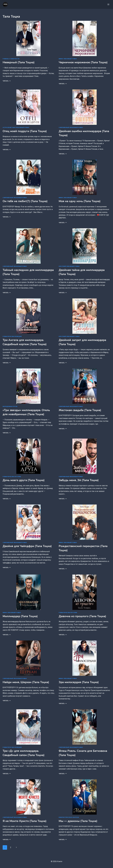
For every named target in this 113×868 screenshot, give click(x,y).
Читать (7, 81)
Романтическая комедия (12, 336)
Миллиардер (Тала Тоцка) (20, 616)
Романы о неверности (11, 59)
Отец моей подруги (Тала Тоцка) (25, 131)
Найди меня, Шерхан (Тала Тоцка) (26, 682)
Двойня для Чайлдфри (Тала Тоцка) (27, 546)
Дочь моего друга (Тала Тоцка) (24, 480)
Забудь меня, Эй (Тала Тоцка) (79, 480)
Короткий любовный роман (69, 266)
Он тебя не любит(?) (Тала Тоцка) (25, 201)
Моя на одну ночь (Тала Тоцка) (80, 201)
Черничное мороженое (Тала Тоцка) (83, 62)
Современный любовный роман (71, 128)
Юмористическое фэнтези (69, 817)
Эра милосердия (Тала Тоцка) (79, 682)
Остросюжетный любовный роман (16, 128)
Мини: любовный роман (68, 59)
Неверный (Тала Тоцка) (19, 62)
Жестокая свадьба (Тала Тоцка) (80, 410)
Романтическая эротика (12, 477)
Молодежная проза (10, 406)
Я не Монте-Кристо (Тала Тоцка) (25, 821)
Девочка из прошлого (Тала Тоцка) (82, 616)
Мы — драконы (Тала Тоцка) (78, 821)
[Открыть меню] (108, 4)
